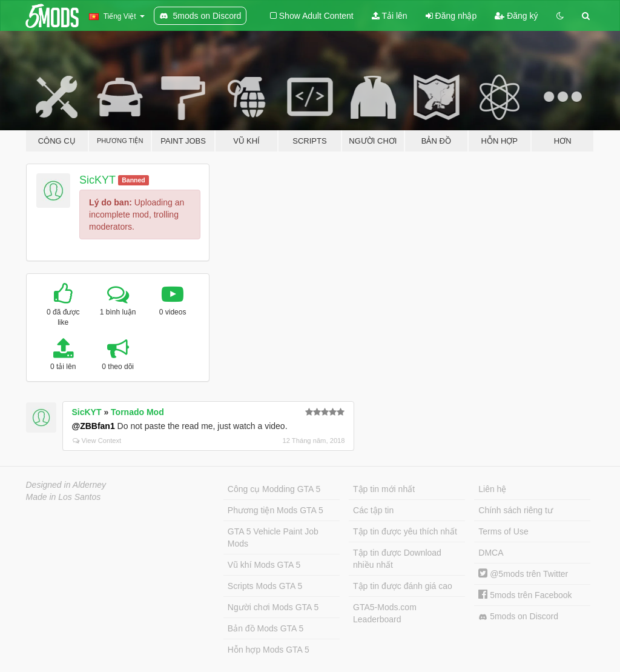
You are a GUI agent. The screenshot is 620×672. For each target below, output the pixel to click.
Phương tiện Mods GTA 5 (275, 510)
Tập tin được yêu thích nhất (405, 531)
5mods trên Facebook (525, 595)
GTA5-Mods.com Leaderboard (385, 613)
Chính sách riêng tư (516, 510)
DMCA (491, 553)
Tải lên (390, 16)
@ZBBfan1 (94, 426)
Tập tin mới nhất (384, 489)
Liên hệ (492, 489)
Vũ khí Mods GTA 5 (264, 565)
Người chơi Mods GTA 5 (273, 607)
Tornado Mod (137, 412)
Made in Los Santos (64, 497)
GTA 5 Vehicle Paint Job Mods (273, 537)
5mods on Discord (518, 617)
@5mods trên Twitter (523, 574)
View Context (97, 441)
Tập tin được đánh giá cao (403, 586)
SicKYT (97, 180)
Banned (134, 180)
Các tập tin (373, 510)
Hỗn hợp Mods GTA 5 (269, 650)
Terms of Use (503, 531)
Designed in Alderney (66, 485)
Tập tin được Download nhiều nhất (397, 559)
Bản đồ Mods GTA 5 (265, 628)
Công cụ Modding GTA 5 (274, 489)
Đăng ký (516, 16)
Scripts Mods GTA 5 (265, 586)
